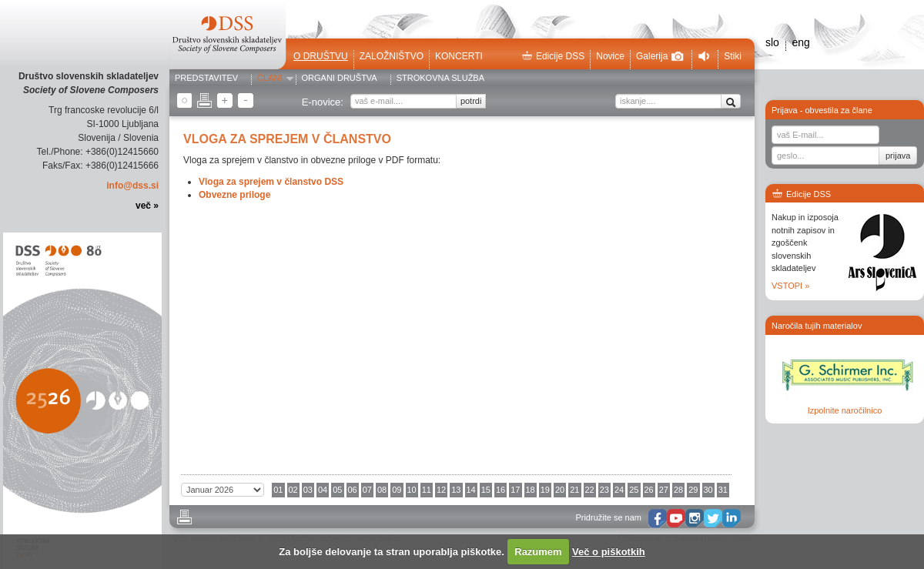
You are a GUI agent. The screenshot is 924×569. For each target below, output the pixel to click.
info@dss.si (132, 186)
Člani (269, 79)
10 (412, 490)
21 (574, 490)
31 (723, 490)
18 (531, 490)
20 (560, 490)
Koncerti (459, 56)
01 (278, 490)
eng (800, 42)
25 (634, 490)
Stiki (733, 56)
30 (708, 490)
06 (353, 490)
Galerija (660, 56)
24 (619, 490)
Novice (610, 56)
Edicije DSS (553, 56)
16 (500, 490)
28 (678, 490)
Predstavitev (206, 79)
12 (441, 490)
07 (367, 490)
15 (486, 490)
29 (693, 490)
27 (664, 490)
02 (293, 490)
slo (772, 42)
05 (337, 490)
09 (397, 490)
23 (604, 490)
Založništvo (392, 56)
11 (427, 490)
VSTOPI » (790, 286)
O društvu (321, 56)
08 (382, 490)
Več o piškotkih (609, 552)
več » (147, 206)
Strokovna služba (440, 79)
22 (590, 490)
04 (323, 490)
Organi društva (340, 79)
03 (308, 490)
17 (515, 490)
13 (456, 490)
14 (471, 490)
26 (649, 490)
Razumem (538, 552)
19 (545, 490)
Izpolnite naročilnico (845, 410)
